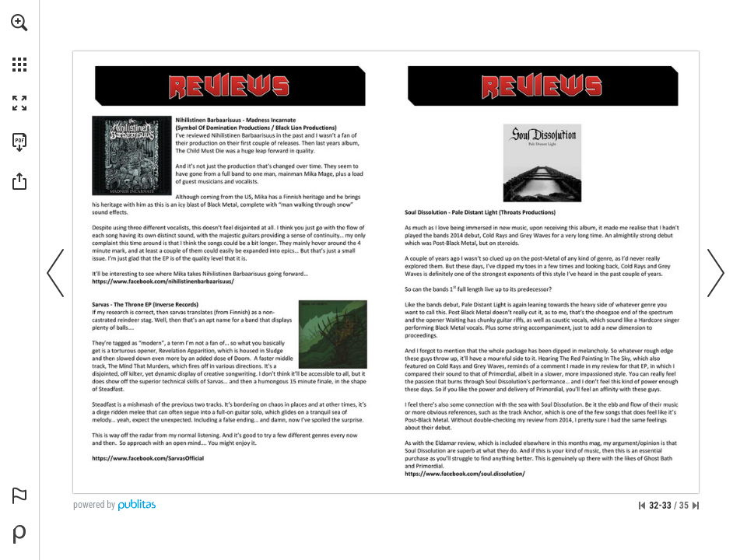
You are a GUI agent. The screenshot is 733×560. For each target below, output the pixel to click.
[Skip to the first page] (642, 506)
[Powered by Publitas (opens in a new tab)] (19, 534)
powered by (94, 505)
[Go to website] (163, 282)
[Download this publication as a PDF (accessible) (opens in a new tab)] (19, 142)
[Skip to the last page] (696, 506)
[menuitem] (19, 43)
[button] (19, 23)
